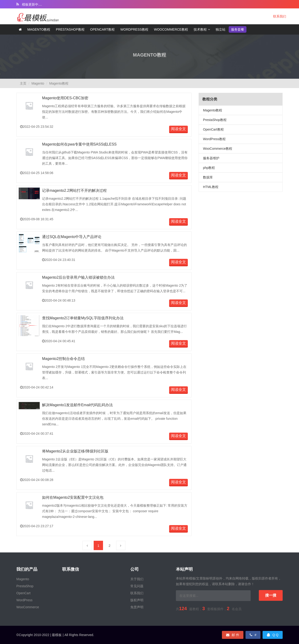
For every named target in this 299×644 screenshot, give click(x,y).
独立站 (221, 29)
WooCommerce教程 (171, 29)
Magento (38, 83)
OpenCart (23, 593)
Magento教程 (39, 29)
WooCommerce (28, 607)
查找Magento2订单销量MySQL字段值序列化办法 (83, 318)
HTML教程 (211, 187)
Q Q (273, 635)
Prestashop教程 (70, 29)
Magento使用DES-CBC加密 (65, 98)
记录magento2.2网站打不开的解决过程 (74, 190)
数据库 (208, 177)
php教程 (209, 168)
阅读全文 (178, 129)
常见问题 (137, 586)
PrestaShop (25, 586)
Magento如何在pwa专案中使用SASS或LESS (79, 144)
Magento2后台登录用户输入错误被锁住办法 (78, 277)
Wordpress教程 (134, 29)
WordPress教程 (214, 139)
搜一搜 (271, 595)
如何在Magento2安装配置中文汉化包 (73, 497)
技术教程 (200, 29)
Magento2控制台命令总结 (63, 359)
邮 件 (233, 635)
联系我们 (280, 16)
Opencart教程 (103, 29)
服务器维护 (211, 158)
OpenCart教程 (213, 129)
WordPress (24, 600)
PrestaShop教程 (215, 120)
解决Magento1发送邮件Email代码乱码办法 (77, 405)
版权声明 (137, 600)
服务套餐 (238, 29)
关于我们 (137, 579)
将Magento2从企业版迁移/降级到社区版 (75, 451)
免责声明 (137, 607)
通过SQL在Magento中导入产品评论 (72, 237)
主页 (23, 83)
